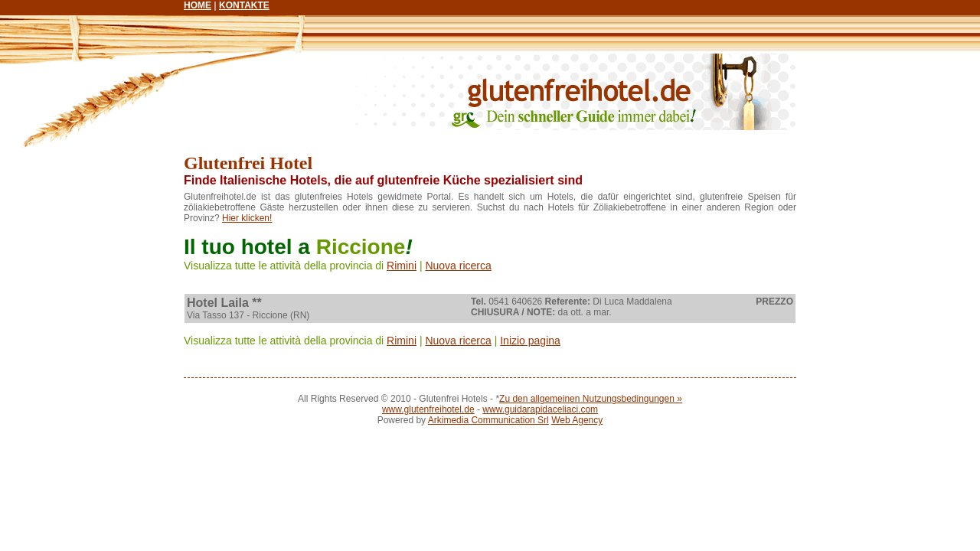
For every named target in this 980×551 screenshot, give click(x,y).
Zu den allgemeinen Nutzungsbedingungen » (591, 399)
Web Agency (577, 420)
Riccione (361, 247)
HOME (198, 5)
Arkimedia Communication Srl (488, 420)
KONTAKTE (244, 5)
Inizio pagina (530, 341)
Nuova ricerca (458, 266)
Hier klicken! (247, 218)
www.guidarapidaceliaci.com (540, 409)
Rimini (402, 266)
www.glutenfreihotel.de (428, 409)
